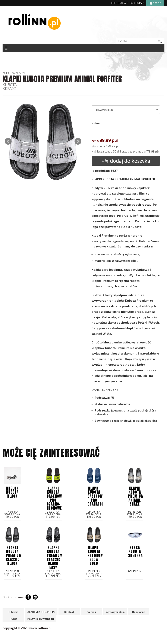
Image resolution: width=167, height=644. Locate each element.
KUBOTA (8, 73)
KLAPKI (20, 73)
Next (78, 141)
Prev (8, 141)
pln (155, 4)
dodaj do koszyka (126, 161)
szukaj (160, 41)
